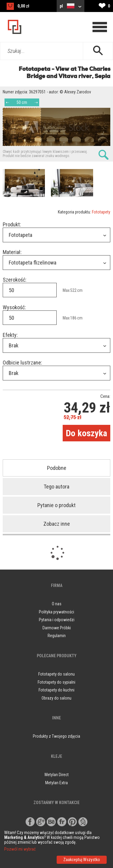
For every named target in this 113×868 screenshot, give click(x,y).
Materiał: (12, 252)
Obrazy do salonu (56, 698)
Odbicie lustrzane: (22, 363)
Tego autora (56, 487)
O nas (57, 604)
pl (71, 6)
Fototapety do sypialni (56, 682)
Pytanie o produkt (56, 505)
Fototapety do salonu (56, 674)
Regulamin (57, 636)
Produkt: (12, 224)
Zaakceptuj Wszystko (82, 860)
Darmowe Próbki (57, 628)
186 (73, 318)
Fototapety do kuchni (56, 690)
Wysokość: (14, 307)
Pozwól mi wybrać (20, 849)
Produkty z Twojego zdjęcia (56, 736)
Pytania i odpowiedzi (57, 620)
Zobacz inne (57, 524)
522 (73, 290)
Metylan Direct (57, 775)
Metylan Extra (56, 783)
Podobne (57, 468)
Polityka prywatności (56, 612)
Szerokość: (15, 280)
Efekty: (10, 335)
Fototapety (101, 212)
